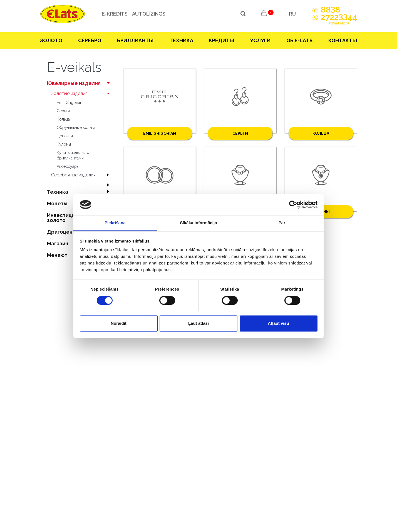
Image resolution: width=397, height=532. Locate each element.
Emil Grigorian (70, 103)
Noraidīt (119, 324)
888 (331, 10)
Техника (181, 40)
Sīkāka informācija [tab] (198, 223)
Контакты (343, 40)
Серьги (63, 111)
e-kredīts (114, 14)
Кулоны (64, 144)
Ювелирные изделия (80, 83)
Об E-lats (299, 40)
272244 (339, 20)
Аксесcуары (68, 166)
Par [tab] (282, 223)
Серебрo (90, 40)
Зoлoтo (51, 40)
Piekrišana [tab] (115, 223)
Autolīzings (148, 14)
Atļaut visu (278, 324)
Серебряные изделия (82, 175)
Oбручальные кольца (76, 128)
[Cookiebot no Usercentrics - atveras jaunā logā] (293, 204)
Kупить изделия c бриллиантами (73, 155)
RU (292, 14)
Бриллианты (135, 40)
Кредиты (221, 40)
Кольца (63, 119)
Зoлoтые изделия (82, 93)
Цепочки (65, 136)
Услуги (260, 40)
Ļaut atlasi (198, 324)
